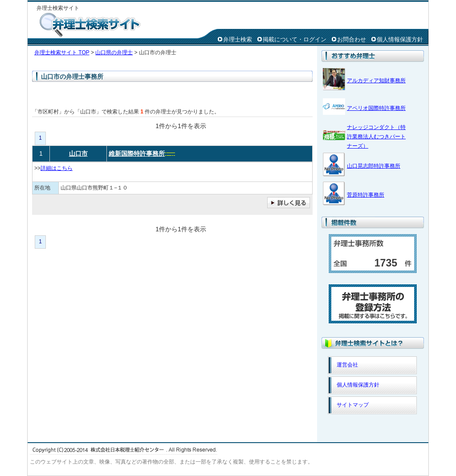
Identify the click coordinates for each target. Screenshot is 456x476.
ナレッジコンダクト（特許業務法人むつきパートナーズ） (376, 137)
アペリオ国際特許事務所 (376, 108)
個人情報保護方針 (400, 39)
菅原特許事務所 (366, 195)
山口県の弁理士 (114, 52)
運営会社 (347, 365)
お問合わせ (352, 39)
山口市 (78, 153)
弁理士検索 (238, 39)
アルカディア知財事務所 (376, 81)
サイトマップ (353, 405)
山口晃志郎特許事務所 (374, 166)
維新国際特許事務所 (137, 153)
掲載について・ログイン (295, 39)
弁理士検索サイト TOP (62, 52)
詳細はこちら (57, 168)
